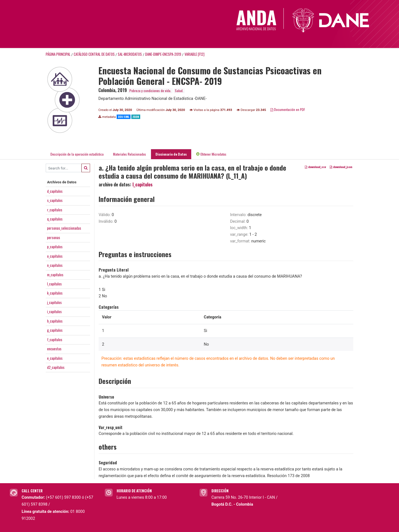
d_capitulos (55, 191)
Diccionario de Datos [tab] (171, 154)
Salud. (179, 91)
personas (54, 237)
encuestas (54, 349)
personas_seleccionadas (64, 228)
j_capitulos (54, 302)
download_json (341, 167)
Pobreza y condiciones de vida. (150, 91)
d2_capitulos (56, 367)
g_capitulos (55, 330)
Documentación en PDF (288, 109)
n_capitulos (55, 265)
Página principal (58, 54)
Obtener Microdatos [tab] (211, 154)
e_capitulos (55, 358)
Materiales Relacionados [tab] (130, 154)
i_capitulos (54, 311)
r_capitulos (55, 210)
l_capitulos (54, 284)
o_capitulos (55, 256)
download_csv (315, 167)
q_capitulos (55, 219)
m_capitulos (55, 275)
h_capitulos (55, 321)
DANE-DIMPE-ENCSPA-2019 (163, 54)
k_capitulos (55, 293)
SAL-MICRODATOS (130, 54)
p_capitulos (55, 247)
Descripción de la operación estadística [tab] (77, 154)
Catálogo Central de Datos (94, 54)
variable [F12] (195, 54)
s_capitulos (55, 200)
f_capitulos (55, 340)
